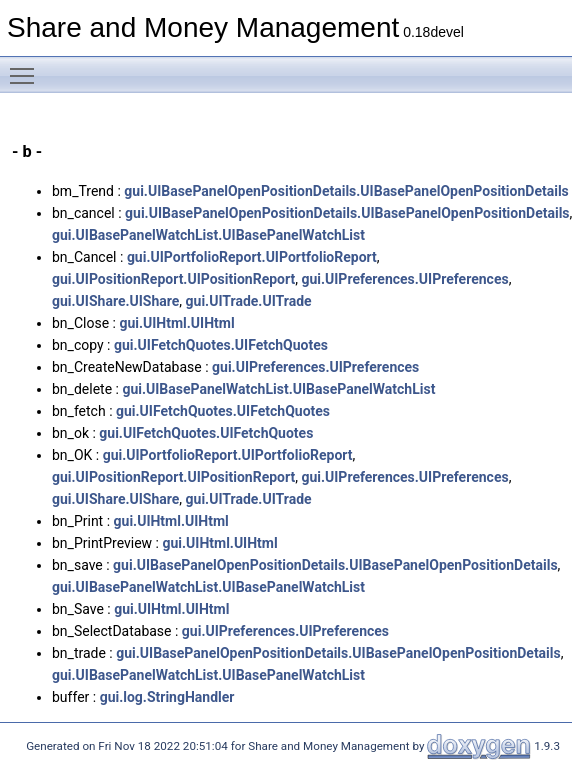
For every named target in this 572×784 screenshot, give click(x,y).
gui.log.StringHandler (167, 697)
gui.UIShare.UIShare (115, 301)
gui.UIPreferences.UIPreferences (404, 279)
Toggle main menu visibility (27, 67)
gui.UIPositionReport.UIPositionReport (173, 279)
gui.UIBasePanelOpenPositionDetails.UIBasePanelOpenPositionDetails (346, 191)
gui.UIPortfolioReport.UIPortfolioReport (252, 257)
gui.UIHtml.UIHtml (176, 323)
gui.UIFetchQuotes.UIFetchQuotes (221, 345)
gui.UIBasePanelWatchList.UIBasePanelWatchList (208, 235)
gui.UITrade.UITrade (249, 301)
